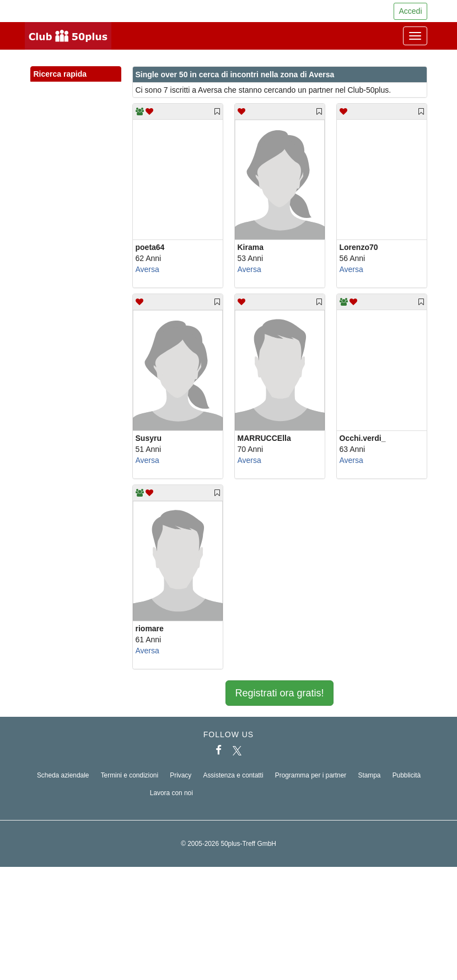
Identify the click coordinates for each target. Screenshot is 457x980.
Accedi (410, 11)
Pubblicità (407, 775)
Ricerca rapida (76, 74)
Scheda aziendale (63, 775)
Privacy (181, 775)
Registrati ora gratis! (279, 693)
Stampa (369, 775)
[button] (103, 86)
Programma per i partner (311, 775)
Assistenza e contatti (233, 775)
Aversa (147, 269)
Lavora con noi (171, 793)
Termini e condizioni (130, 775)
